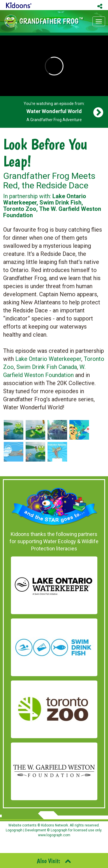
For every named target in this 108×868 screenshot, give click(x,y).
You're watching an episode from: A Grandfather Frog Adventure (54, 112)
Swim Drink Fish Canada (47, 367)
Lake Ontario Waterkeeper (48, 359)
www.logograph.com (54, 835)
